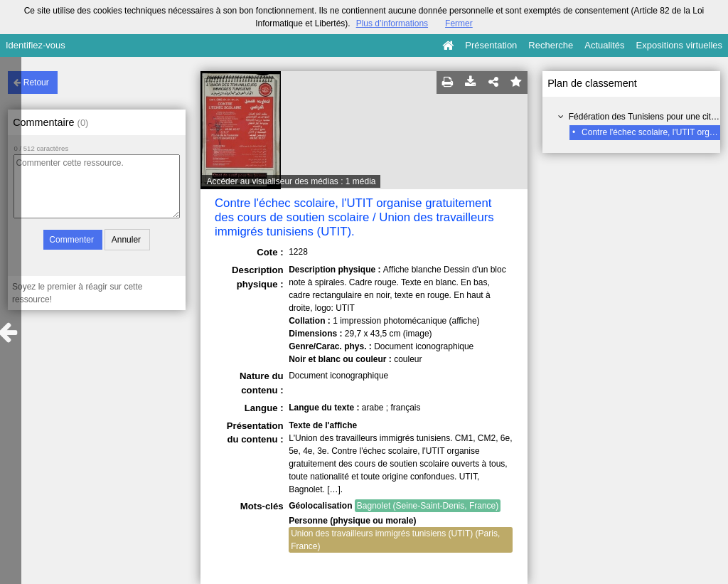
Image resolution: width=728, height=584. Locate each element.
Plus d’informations (392, 23)
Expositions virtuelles (679, 45)
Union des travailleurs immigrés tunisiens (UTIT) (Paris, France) (395, 540)
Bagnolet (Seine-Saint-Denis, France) (428, 506)
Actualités (604, 45)
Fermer (459, 23)
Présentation (491, 45)
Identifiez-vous (36, 45)
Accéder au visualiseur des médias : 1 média (291, 181)
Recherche (551, 45)
